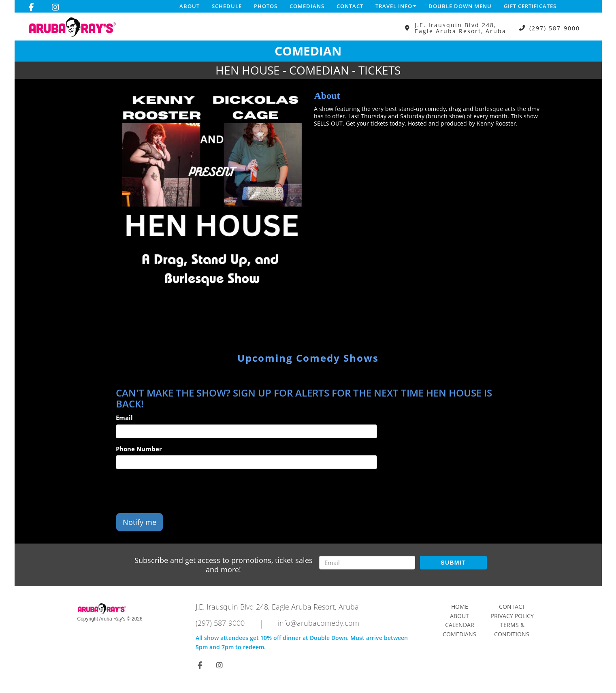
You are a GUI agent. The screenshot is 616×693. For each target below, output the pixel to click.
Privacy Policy (512, 616)
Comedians (307, 6)
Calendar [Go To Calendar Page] (460, 625)
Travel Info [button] (396, 6)
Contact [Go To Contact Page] (512, 607)
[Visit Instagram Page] (55, 7)
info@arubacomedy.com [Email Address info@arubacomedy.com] (319, 623)
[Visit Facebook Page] (31, 7)
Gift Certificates (530, 6)
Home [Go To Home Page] (460, 607)
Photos (266, 6)
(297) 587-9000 (555, 28)
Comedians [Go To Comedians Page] (459, 634)
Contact (350, 6)
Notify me (140, 522)
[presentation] (177, 491)
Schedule (227, 6)
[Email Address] (367, 563)
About (190, 6)
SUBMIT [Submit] (453, 563)
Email (124, 418)
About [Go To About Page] (459, 616)
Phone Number (139, 449)
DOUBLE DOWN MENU (460, 6)
